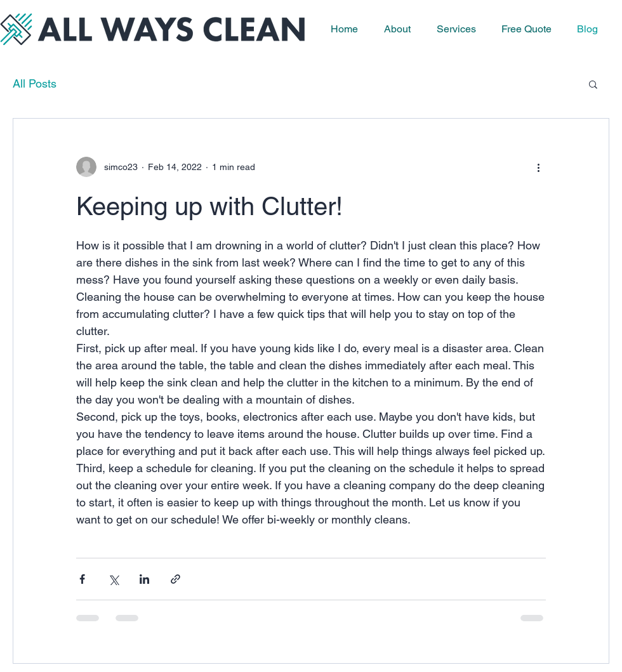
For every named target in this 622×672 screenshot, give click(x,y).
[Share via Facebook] (82, 579)
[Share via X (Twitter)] (113, 579)
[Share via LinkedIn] (144, 579)
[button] (593, 85)
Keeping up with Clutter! (209, 206)
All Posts (35, 83)
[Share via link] (175, 579)
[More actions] (538, 167)
